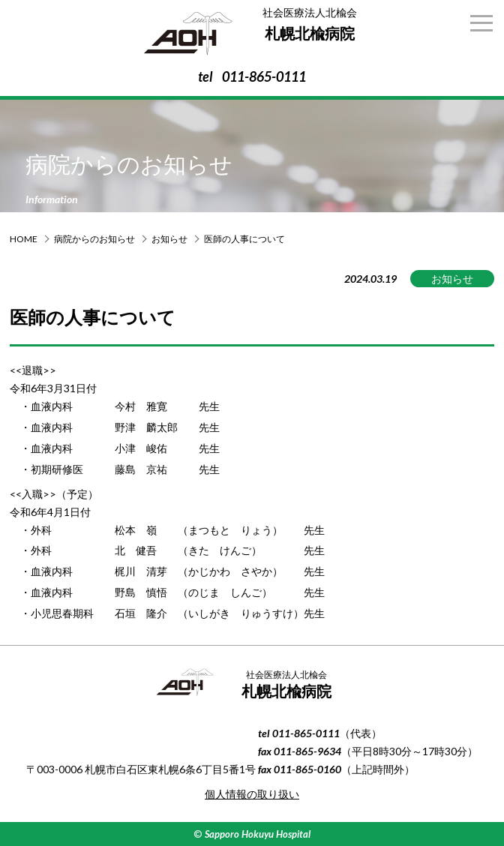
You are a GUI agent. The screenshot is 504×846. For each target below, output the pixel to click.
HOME (24, 239)
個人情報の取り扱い (252, 794)
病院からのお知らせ (94, 239)
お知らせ (169, 239)
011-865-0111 (264, 76)
